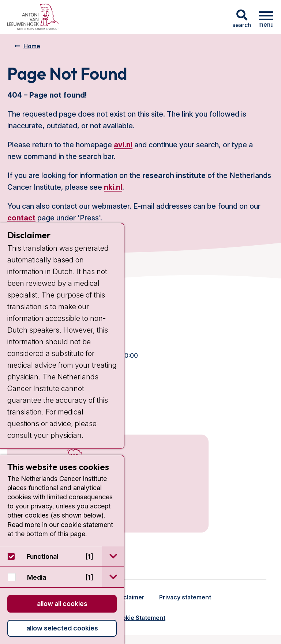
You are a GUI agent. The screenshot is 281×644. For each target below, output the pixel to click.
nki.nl (113, 187)
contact (21, 218)
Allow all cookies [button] (62, 604)
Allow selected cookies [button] (62, 628)
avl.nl (123, 145)
